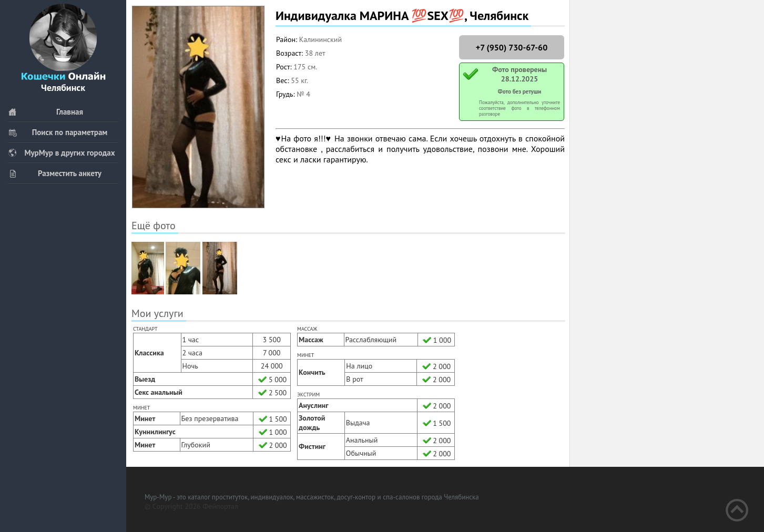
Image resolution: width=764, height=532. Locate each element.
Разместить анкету (55, 173)
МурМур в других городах (62, 153)
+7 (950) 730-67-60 (512, 47)
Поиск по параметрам (58, 132)
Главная (45, 112)
